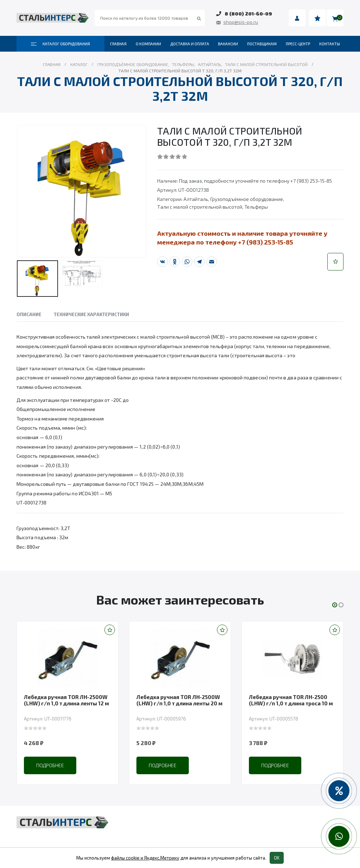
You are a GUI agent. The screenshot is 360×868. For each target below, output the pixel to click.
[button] (335, 262)
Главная (118, 44)
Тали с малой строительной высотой (200, 207)
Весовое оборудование (272, 823)
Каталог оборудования (60, 44)
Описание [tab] (29, 314)
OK (277, 858)
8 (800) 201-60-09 (248, 14)
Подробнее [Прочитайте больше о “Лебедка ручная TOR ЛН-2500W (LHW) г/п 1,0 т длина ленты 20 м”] (163, 765)
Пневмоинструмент (268, 836)
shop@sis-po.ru (241, 22)
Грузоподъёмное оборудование (247, 199)
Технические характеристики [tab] (91, 314)
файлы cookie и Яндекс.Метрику (145, 858)
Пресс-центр (298, 44)
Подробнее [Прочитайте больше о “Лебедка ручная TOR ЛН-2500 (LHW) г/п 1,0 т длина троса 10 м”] (275, 765)
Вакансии (228, 44)
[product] (67, 658)
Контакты (330, 44)
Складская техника (154, 836)
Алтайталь (196, 199)
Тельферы (256, 207)
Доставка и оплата (190, 44)
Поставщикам (262, 44)
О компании (148, 44)
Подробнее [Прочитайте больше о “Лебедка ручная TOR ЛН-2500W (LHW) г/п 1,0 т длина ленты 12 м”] (50, 765)
